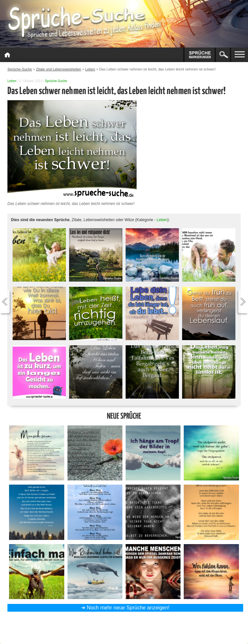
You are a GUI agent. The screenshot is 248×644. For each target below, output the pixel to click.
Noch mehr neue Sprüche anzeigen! (128, 608)
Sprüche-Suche (56, 81)
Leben (12, 81)
